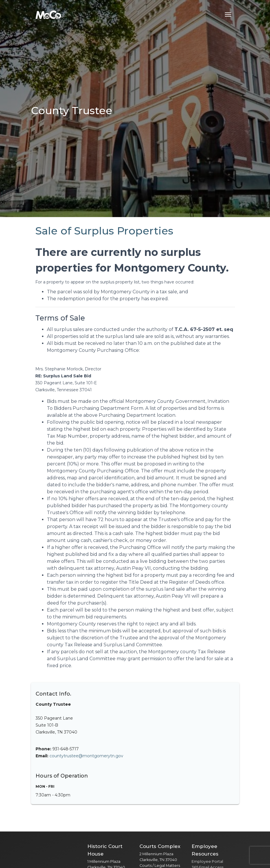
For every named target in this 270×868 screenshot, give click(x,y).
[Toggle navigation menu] (228, 14)
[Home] (48, 14)
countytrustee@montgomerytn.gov (86, 756)
